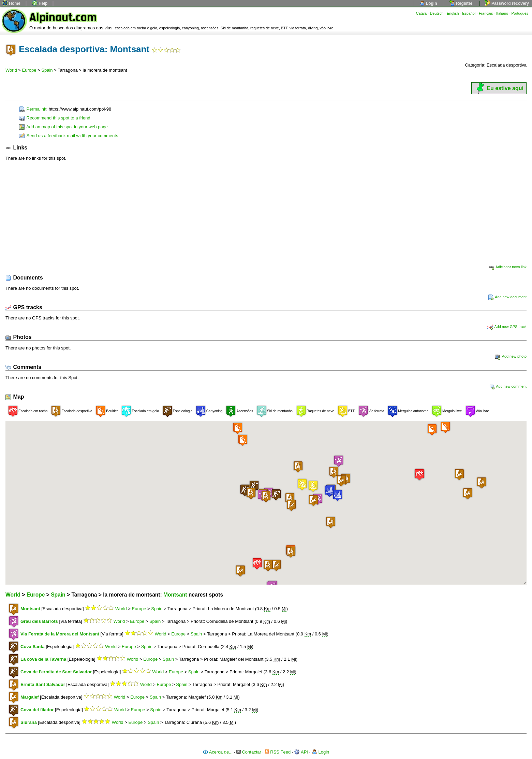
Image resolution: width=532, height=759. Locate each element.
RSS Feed (278, 752)
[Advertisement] (266, 212)
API (301, 752)
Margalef (29, 697)
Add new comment (508, 386)
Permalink (33, 109)
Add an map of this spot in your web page (63, 127)
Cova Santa (33, 647)
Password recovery (507, 3)
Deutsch (437, 13)
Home (11, 3)
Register (461, 3)
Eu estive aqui (499, 88)
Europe (29, 70)
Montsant (175, 595)
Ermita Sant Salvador (43, 684)
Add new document (507, 297)
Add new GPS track (507, 327)
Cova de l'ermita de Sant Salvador (56, 672)
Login (428, 3)
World (11, 70)
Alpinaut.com (63, 18)
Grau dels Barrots (39, 621)
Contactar (249, 752)
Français (486, 13)
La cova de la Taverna (43, 659)
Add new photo (511, 356)
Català (421, 13)
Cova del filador (37, 710)
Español (469, 13)
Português (520, 13)
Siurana (29, 722)
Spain (47, 70)
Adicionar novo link (508, 267)
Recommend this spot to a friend (55, 118)
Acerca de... (218, 752)
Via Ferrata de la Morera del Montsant (60, 634)
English (453, 13)
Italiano (502, 13)
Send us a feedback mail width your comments (69, 136)
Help (40, 3)
